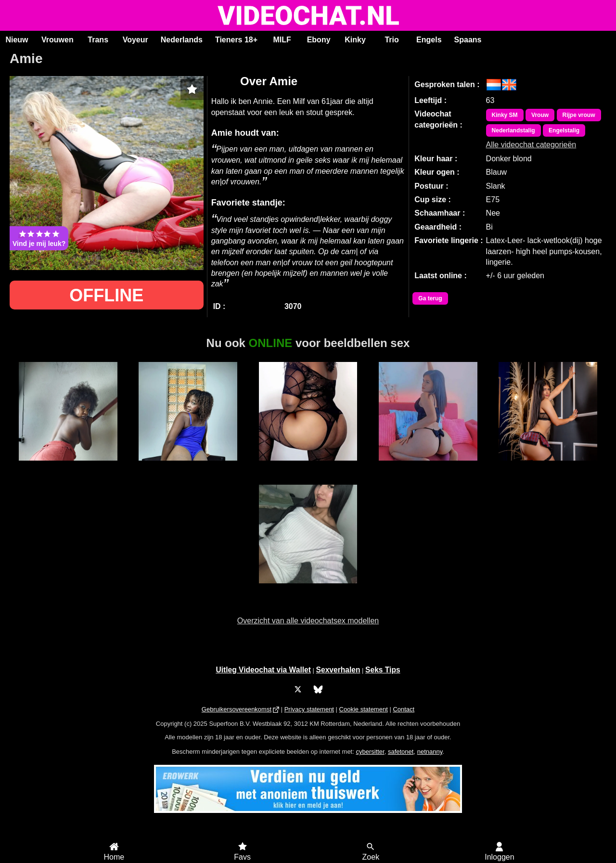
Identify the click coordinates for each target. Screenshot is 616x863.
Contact (404, 709)
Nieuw (17, 40)
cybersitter (370, 752)
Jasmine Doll (188, 466)
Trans (98, 40)
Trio (391, 40)
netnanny (430, 752)
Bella (68, 466)
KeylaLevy (548, 466)
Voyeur (135, 40)
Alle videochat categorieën (531, 141)
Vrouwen (58, 40)
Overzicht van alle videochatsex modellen (308, 621)
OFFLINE (106, 295)
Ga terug (430, 298)
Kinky (355, 40)
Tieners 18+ (236, 40)
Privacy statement (309, 709)
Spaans (468, 40)
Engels (429, 40)
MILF (282, 40)
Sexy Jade (308, 466)
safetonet (401, 752)
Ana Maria (308, 589)
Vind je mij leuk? (39, 238)
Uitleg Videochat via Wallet (263, 670)
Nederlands (182, 40)
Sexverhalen (338, 670)
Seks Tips (383, 670)
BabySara (428, 466)
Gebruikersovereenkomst (237, 709)
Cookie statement (364, 709)
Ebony (319, 40)
